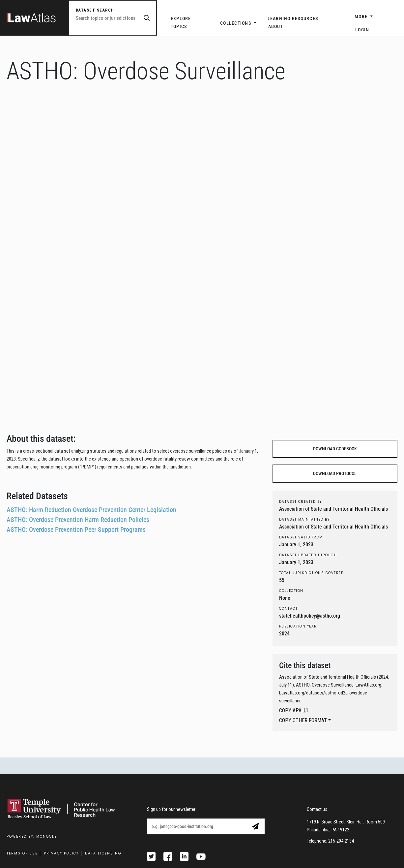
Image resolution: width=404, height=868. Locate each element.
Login (362, 30)
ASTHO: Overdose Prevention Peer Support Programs (76, 530)
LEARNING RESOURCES (293, 18)
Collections (236, 23)
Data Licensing (103, 853)
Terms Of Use (22, 853)
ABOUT (276, 26)
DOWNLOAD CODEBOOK (335, 449)
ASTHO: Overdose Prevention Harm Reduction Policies (78, 520)
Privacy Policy (61, 853)
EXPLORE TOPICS (181, 22)
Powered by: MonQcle (32, 836)
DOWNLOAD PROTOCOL (335, 473)
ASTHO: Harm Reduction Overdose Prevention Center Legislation (91, 510)
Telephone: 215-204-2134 (330, 841)
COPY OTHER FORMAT (303, 720)
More (362, 16)
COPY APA (293, 710)
